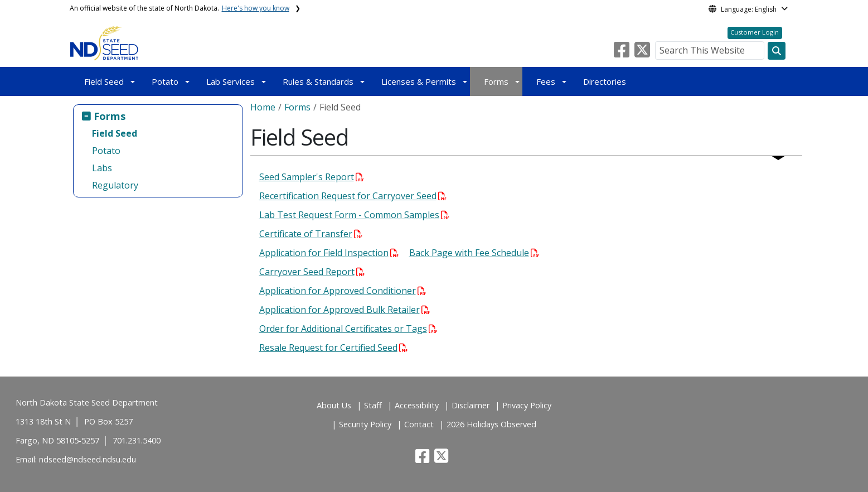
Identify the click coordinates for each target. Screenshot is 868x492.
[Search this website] (777, 51)
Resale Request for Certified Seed (333, 348)
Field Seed (104, 81)
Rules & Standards (318, 81)
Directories (605, 81)
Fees (546, 81)
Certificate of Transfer (311, 234)
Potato (165, 81)
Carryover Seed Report (312, 272)
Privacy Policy (527, 405)
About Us (334, 405)
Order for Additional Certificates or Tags (348, 329)
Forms (496, 81)
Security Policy (365, 424)
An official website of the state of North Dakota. (180, 8)
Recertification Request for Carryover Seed (353, 196)
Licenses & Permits (419, 81)
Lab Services (231, 81)
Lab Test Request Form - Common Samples (354, 215)
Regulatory (115, 185)
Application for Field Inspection (329, 253)
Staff (373, 405)
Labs (102, 168)
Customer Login (755, 32)
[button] (623, 53)
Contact (419, 424)
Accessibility (417, 405)
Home (263, 107)
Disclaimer (471, 405)
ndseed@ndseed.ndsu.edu (88, 459)
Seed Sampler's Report (312, 177)
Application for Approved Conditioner (343, 291)
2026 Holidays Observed (491, 424)
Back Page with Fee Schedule (474, 253)
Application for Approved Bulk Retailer (345, 310)
